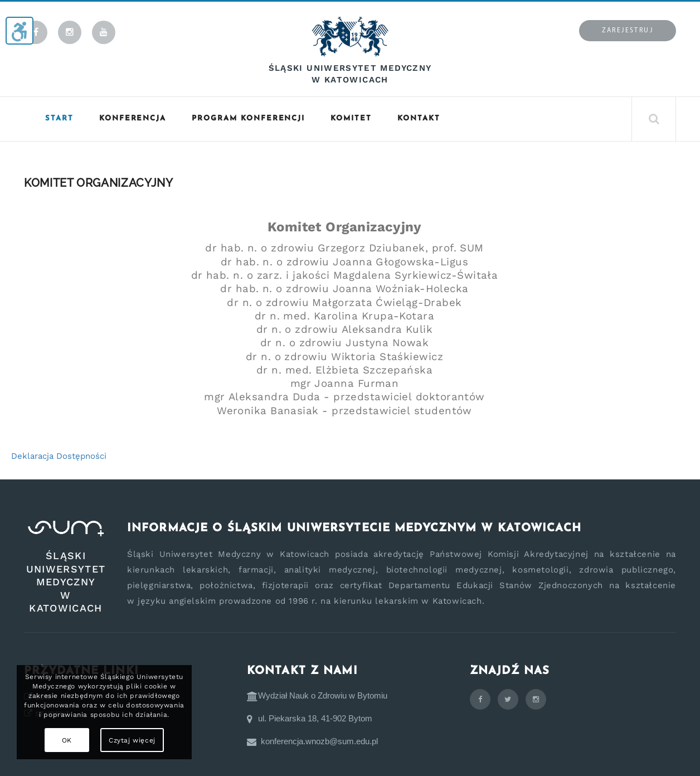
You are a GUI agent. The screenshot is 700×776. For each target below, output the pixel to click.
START (59, 118)
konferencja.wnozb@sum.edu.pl (319, 741)
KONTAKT (419, 118)
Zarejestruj (628, 31)
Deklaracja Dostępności (59, 456)
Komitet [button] (351, 118)
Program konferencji (248, 118)
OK (67, 740)
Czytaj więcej (132, 740)
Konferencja (133, 118)
